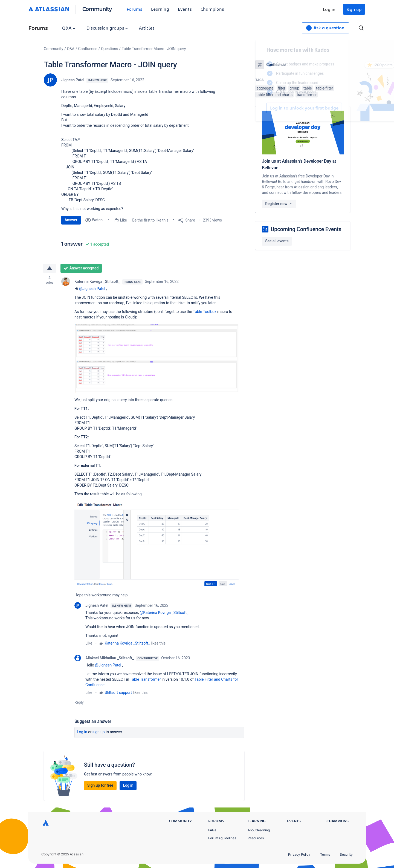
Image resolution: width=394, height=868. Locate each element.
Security (346, 854)
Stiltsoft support (118, 692)
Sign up (354, 9)
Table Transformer (145, 679)
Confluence (88, 49)
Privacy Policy (299, 854)
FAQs (212, 830)
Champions (212, 9)
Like (89, 643)
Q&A (69, 28)
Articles (147, 28)
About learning (259, 830)
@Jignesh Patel (92, 289)
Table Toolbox (205, 312)
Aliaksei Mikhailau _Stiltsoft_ (110, 658)
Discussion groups (107, 28)
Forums (134, 9)
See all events (277, 241)
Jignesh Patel (73, 80)
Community (97, 9)
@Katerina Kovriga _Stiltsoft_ (164, 613)
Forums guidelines (222, 838)
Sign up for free (100, 785)
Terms (325, 854)
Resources (256, 838)
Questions (109, 49)
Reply (79, 702)
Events (185, 9)
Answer (71, 220)
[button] (157, 358)
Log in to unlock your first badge (262, 108)
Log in (329, 9)
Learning (160, 9)
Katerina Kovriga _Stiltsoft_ (97, 281)
